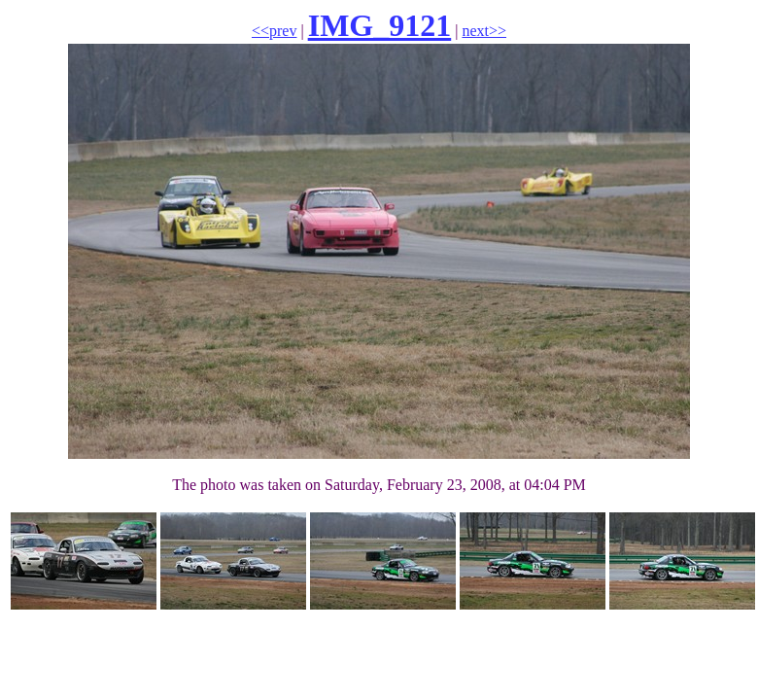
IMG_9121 (380, 25)
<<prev (274, 31)
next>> (484, 31)
